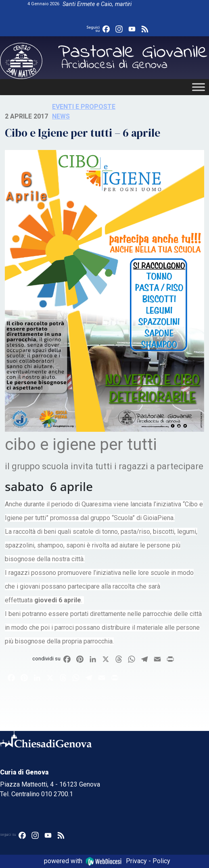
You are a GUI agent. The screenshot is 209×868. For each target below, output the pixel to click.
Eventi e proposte (84, 107)
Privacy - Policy (148, 861)
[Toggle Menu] (199, 87)
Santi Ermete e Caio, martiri (97, 4)
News (61, 116)
